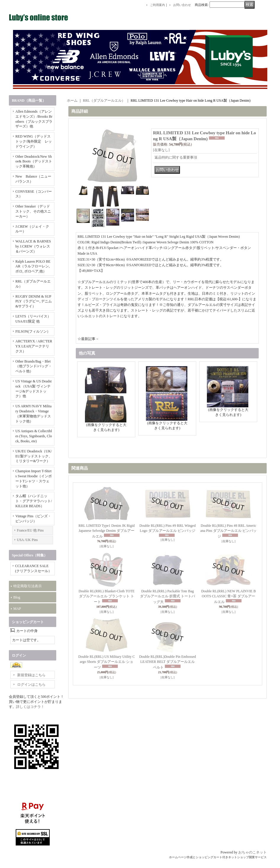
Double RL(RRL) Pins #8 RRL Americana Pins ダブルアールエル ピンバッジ (228, 531)
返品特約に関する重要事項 (176, 157)
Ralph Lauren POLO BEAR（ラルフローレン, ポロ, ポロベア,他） (33, 267)
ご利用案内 (157, 5)
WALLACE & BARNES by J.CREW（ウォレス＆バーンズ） (33, 246)
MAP (17, 609)
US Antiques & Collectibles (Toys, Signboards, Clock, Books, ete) (34, 436)
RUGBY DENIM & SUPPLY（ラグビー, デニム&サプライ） (34, 301)
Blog (17, 597)
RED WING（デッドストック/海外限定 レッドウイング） (34, 141)
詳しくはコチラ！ (30, 707)
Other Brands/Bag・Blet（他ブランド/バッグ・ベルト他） (34, 366)
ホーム (72, 100)
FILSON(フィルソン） (33, 331)
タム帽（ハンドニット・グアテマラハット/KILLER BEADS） (34, 501)
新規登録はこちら (31, 675)
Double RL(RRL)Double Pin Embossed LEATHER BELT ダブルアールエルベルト (168, 662)
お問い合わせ (182, 5)
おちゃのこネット (252, 852)
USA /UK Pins (27, 540)
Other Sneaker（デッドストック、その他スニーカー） (33, 211)
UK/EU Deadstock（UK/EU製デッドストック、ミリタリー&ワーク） (34, 456)
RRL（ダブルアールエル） (104, 100)
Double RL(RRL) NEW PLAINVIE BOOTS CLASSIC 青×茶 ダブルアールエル (228, 597)
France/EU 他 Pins (30, 530)
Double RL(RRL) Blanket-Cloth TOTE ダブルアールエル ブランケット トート (106, 597)
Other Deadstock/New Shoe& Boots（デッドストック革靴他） (34, 162)
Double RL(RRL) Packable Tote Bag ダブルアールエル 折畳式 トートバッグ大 (168, 597)
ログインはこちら (31, 684)
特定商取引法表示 (28, 586)
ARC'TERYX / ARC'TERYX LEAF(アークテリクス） (34, 346)
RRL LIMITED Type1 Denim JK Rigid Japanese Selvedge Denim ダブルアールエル (106, 531)
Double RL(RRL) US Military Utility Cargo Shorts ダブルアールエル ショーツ (107, 662)
